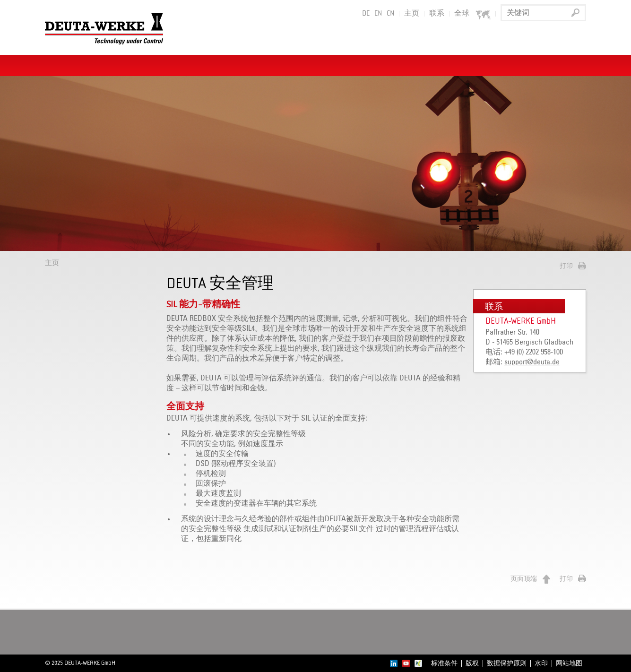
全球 (473, 14)
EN (378, 14)
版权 (472, 663)
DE (366, 14)
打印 (566, 266)
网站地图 (569, 663)
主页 (412, 14)
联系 (437, 14)
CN (390, 14)
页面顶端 (524, 579)
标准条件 (444, 663)
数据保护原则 (507, 663)
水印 (541, 663)
